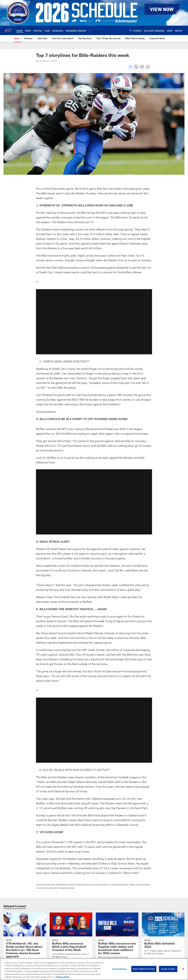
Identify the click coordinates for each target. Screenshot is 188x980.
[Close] (183, 969)
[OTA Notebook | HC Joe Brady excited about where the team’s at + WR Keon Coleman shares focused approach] (25, 943)
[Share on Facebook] (130, 68)
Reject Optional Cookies (144, 969)
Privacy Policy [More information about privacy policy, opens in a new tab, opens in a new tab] (63, 977)
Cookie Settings (120, 969)
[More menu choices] (89, 31)
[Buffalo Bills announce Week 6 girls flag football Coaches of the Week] (71, 937)
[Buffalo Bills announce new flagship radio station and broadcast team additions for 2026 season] (117, 943)
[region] (94, 969)
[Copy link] (148, 67)
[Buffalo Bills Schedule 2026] (163, 936)
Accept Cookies (168, 969)
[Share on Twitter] (136, 68)
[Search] (131, 30)
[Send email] (142, 68)
